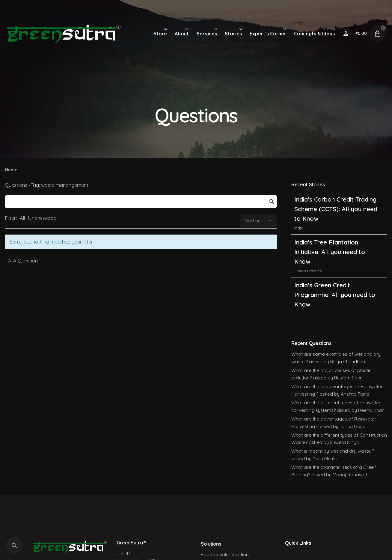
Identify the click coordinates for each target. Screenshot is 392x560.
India (299, 228)
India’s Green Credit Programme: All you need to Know (335, 295)
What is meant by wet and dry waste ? (333, 451)
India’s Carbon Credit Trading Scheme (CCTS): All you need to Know (336, 209)
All (22, 218)
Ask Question (23, 261)
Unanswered (42, 218)
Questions (16, 185)
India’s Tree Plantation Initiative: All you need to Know (330, 252)
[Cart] (378, 34)
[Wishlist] (346, 34)
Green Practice (308, 271)
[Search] (14, 546)
